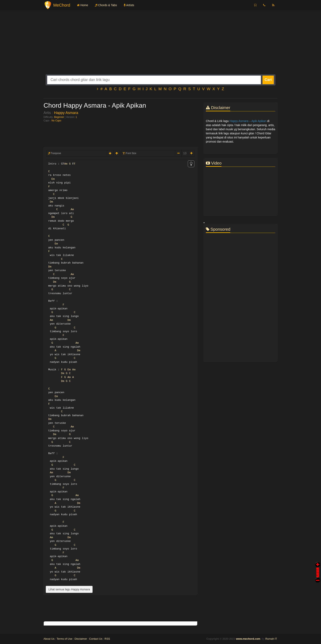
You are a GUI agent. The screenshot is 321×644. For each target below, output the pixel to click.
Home (83, 5)
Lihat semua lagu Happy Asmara (69, 589)
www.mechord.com (248, 639)
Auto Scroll (318, 567)
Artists (129, 5)
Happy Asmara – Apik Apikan (248, 121)
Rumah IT (271, 639)
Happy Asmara (66, 113)
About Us (49, 639)
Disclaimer (81, 639)
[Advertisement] (160, 46)
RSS (107, 639)
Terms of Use (65, 639)
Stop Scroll (318, 577)
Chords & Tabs (106, 5)
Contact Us (96, 639)
